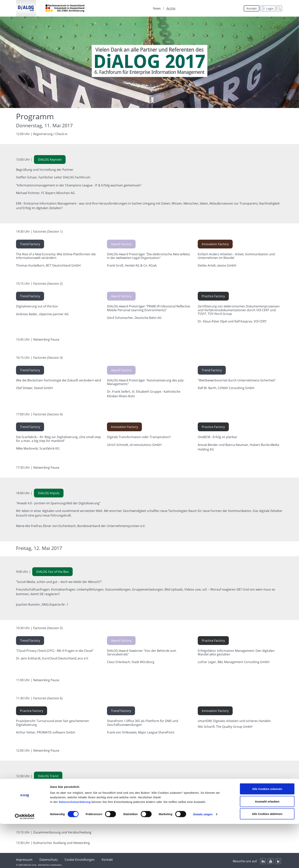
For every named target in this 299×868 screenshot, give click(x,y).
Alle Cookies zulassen (267, 833)
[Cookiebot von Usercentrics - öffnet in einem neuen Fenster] (25, 861)
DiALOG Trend (48, 776)
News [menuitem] (157, 8)
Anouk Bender (208, 445)
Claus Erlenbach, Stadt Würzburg (131, 662)
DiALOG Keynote (50, 160)
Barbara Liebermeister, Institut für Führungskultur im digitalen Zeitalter (67, 809)
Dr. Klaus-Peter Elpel (213, 321)
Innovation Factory (215, 244)
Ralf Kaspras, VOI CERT (250, 321)
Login (268, 8)
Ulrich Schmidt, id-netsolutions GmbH (134, 445)
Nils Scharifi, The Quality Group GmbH (225, 727)
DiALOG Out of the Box (52, 572)
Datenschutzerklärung (75, 846)
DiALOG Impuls (49, 493)
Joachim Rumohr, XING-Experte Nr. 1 (42, 604)
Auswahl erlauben (267, 845)
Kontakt (252, 8)
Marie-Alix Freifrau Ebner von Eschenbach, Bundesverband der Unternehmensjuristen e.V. (81, 526)
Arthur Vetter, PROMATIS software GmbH (46, 732)
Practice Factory (213, 296)
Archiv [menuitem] (171, 8)
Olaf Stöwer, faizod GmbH (34, 388)
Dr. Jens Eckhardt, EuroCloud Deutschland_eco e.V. (52, 658)
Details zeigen (203, 858)
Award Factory (121, 244)
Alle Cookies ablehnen (267, 858)
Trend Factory (30, 244)
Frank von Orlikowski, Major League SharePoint (141, 732)
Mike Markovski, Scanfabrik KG (38, 448)
